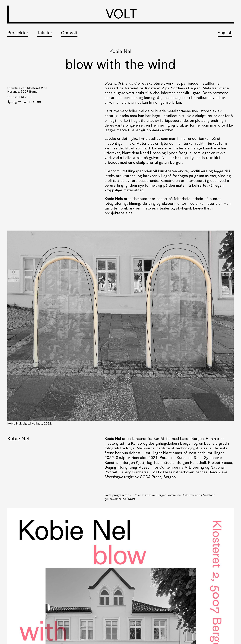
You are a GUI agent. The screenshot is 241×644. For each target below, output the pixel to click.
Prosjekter (18, 33)
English (225, 33)
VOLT (121, 15)
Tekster (45, 33)
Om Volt (69, 33)
